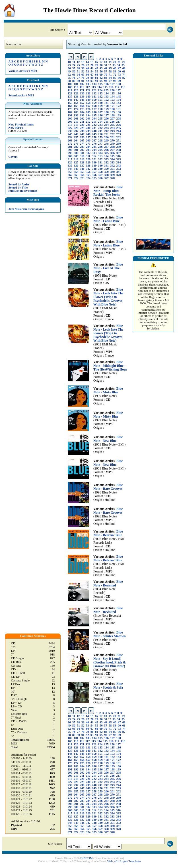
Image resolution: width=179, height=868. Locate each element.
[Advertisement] (153, 147)
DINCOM (86, 858)
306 (112, 153)
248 (88, 134)
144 (112, 97)
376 (100, 178)
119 (70, 90)
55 (97, 71)
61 (124, 71)
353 (70, 172)
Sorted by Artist (19, 184)
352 (119, 169)
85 (115, 78)
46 (115, 68)
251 (106, 134)
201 (76, 119)
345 (76, 169)
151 (100, 100)
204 (94, 119)
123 (94, 90)
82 (101, 78)
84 (110, 78)
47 (119, 68)
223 (100, 125)
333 (112, 162)
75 (69, 78)
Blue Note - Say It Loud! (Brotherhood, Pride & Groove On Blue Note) (110, 661)
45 (110, 68)
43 (101, 68)
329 (88, 162)
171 (112, 106)
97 (110, 81)
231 (94, 128)
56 (101, 71)
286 (100, 147)
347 (88, 169)
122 (88, 90)
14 (87, 62)
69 (101, 75)
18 (105, 62)
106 (106, 84)
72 (115, 75)
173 (70, 109)
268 (100, 140)
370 (119, 175)
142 (100, 97)
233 (106, 128)
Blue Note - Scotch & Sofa (108, 686)
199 (119, 115)
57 (106, 71)
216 (112, 122)
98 (115, 81)
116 (111, 87)
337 (82, 166)
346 (82, 169)
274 (82, 144)
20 (115, 62)
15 (92, 62)
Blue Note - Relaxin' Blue (108, 533)
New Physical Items (21, 125)
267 (94, 140)
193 (82, 115)
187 (100, 112)
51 (78, 71)
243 (112, 131)
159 (94, 103)
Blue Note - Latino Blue (108, 219)
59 (115, 71)
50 (74, 71)
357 (94, 172)
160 (100, 103)
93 (92, 81)
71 (110, 75)
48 (124, 68)
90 (78, 81)
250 (100, 134)
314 (106, 156)
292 (82, 150)
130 (82, 93)
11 (74, 62)
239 (88, 131)
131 (88, 93)
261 (112, 137)
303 (94, 153)
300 (76, 153)
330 (94, 162)
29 (97, 65)
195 (94, 115)
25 (78, 65)
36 (69, 68)
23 (69, 65)
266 (88, 140)
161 (106, 103)
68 (97, 75)
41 (92, 68)
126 (112, 90)
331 (100, 162)
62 (69, 75)
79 (88, 78)
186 (94, 112)
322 (100, 159)
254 (70, 137)
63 (74, 75)
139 (82, 97)
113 (93, 87)
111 (82, 87)
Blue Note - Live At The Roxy (108, 268)
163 (119, 103)
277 (100, 144)
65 (83, 75)
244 (119, 131)
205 (100, 119)
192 (76, 115)
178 (100, 109)
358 (100, 172)
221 (88, 125)
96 (106, 81)
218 (70, 125)
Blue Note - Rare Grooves (108, 487)
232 (100, 128)
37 (74, 68)
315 (112, 156)
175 (82, 109)
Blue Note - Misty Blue (108, 391)
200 (70, 119)
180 (112, 109)
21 (119, 62)
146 (70, 100)
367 (100, 175)
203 (88, 119)
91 (83, 81)
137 (70, 97)
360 (112, 172)
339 (94, 166)
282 (76, 147)
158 (88, 103)
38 (78, 68)
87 (124, 78)
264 (76, 140)
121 (82, 90)
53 (88, 71)
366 (94, 175)
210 (76, 122)
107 (112, 84)
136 (119, 93)
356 (88, 172)
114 (99, 87)
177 (94, 109)
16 (96, 62)
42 (97, 68)
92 (88, 81)
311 (88, 156)
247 (82, 134)
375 (94, 178)
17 (101, 62)
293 (88, 150)
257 (88, 137)
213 (94, 122)
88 (69, 81)
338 (88, 166)
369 (112, 175)
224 (106, 125)
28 (92, 65)
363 (76, 175)
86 (119, 78)
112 (88, 87)
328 (82, 162)
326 (70, 162)
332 (106, 162)
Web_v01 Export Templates (124, 861)
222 (94, 125)
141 (94, 97)
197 (106, 115)
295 (100, 150)
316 (118, 156)
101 (76, 84)
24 (74, 65)
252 (112, 134)
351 (112, 169)
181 (119, 109)
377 (106, 178)
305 (106, 153)
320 (88, 159)
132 (94, 93)
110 (76, 87)
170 (106, 106)
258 (94, 137)
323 (106, 159)
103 (88, 84)
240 (94, 131)
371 (70, 178)
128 (70, 93)
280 (119, 144)
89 (74, 81)
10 (69, 62)
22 (124, 62)
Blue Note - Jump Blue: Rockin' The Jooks (108, 191)
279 (112, 144)
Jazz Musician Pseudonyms (26, 209)
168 (94, 106)
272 (70, 144)
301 (82, 153)
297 (112, 150)
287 (106, 147)
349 (100, 169)
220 (82, 125)
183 (76, 112)
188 (106, 112)
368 (106, 175)
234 (112, 128)
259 (100, 137)
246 (76, 134)
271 (119, 140)
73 (119, 75)
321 (94, 159)
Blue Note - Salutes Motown (110, 634)
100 (70, 84)
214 (100, 122)
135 (112, 93)
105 (100, 84)
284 (88, 147)
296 (106, 150)
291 (76, 150)
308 (70, 156)
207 (112, 119)
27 (88, 65)
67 (92, 75)
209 (70, 122)
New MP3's (16, 128)
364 (82, 175)
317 (70, 159)
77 (78, 78)
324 (112, 159)
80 (92, 78)
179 (106, 109)
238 (82, 131)
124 (100, 90)
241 (100, 131)
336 (76, 166)
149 (88, 100)
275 (88, 144)
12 (78, 62)
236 (70, 131)
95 (101, 81)
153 (112, 100)
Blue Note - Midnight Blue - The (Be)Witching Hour (110, 366)
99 (119, 81)
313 (100, 156)
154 (119, 100)
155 (70, 103)
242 (106, 131)
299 (70, 153)
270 (112, 140)
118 (123, 87)
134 (106, 93)
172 (119, 106)
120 (76, 90)
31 (106, 65)
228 (76, 128)
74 (124, 75)
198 (112, 115)
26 (83, 65)
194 (88, 115)
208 (119, 119)
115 (105, 87)
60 (119, 71)
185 (88, 112)
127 (118, 90)
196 (100, 115)
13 (83, 62)
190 (119, 112)
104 (94, 84)
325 (119, 159)
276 (94, 144)
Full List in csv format (23, 191)
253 (119, 134)
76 (74, 78)
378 (112, 178)
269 (106, 140)
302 (88, 153)
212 (88, 122)
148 (82, 100)
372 (76, 178)
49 (69, 71)
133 (100, 93)
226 (119, 125)
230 (88, 128)
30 (101, 65)
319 (82, 159)
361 (119, 172)
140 (88, 97)
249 (94, 134)
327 (76, 162)
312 (94, 156)
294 (94, 150)
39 (83, 68)
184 (82, 112)
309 (76, 156)
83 (106, 78)
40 (88, 68)
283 (82, 147)
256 (82, 137)
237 (76, 131)
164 (70, 106)
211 (82, 122)
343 (119, 166)
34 (119, 65)
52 (83, 71)
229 (82, 128)
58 (110, 71)
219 (76, 125)
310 (82, 156)
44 (106, 68)
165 (76, 106)
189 (112, 112)
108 (119, 84)
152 (106, 100)
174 (76, 109)
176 (88, 109)
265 (82, 140)
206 (106, 119)
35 (123, 65)
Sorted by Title (18, 188)
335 (70, 166)
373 (82, 178)
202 (82, 119)
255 (76, 137)
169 (100, 106)
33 (114, 65)
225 (112, 125)
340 (100, 166)
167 (88, 106)
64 (78, 75)
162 (112, 103)
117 (117, 87)
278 (106, 144)
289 (119, 147)
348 (94, 169)
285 (94, 147)
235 (119, 128)
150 (94, 100)
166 (82, 106)
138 (76, 97)
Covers (13, 157)
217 (118, 122)
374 (88, 178)
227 (70, 128)
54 (92, 71)
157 (82, 103)
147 (76, 100)
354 (76, 172)
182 (70, 112)
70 (106, 75)
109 (70, 87)
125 (106, 90)
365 (88, 175)
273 (76, 144)
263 (70, 140)
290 (70, 150)
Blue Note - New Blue (108, 439)
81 (97, 78)
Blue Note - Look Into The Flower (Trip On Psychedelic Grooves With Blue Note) (108, 297)
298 (119, 150)
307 (119, 153)
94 (97, 81)
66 (88, 75)
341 (106, 166)
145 (119, 97)
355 (82, 172)
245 (70, 134)
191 (70, 115)
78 (83, 78)
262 (119, 137)
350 (106, 169)
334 (119, 162)
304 (100, 153)
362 (70, 175)
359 (106, 172)
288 (112, 147)
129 (76, 93)
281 (70, 147)
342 (112, 166)
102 (82, 84)
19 (110, 62)
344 (70, 169)
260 (106, 137)
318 (76, 159)
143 (106, 97)
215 (106, 122)
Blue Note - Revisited (108, 584)
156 (76, 103)
